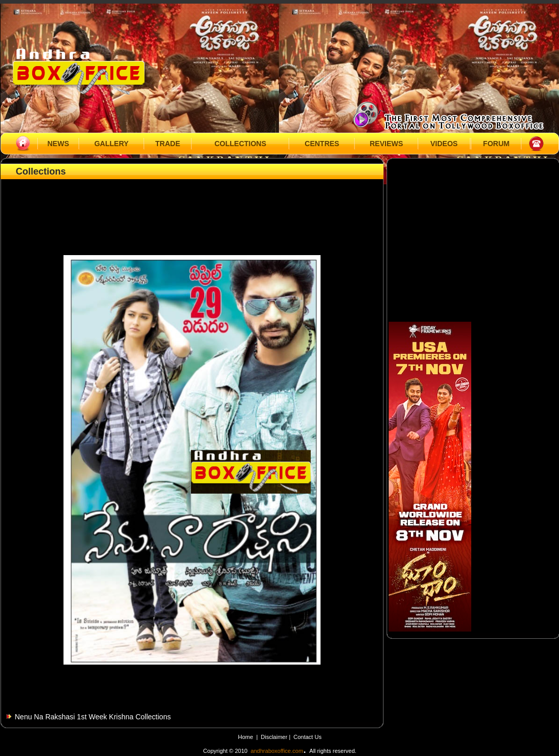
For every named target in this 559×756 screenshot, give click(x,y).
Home (245, 737)
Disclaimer (275, 737)
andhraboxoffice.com (277, 751)
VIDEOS (444, 144)
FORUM (496, 144)
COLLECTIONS (240, 144)
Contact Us (308, 737)
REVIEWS (386, 144)
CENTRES (322, 144)
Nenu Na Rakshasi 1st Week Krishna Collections (93, 717)
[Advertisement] (192, 205)
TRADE (168, 144)
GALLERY (111, 144)
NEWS (58, 144)
